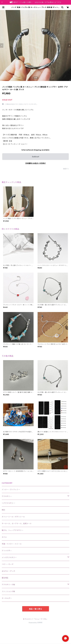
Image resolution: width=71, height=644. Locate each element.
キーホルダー (7, 598)
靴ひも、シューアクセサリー (12, 530)
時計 (3, 510)
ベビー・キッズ (8, 564)
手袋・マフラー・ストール (12, 544)
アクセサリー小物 (8, 585)
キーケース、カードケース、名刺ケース (17, 524)
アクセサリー (7, 496)
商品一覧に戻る (36, 609)
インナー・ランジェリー (11, 490)
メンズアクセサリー (9, 557)
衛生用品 (5, 578)
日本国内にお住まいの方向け (36, 163)
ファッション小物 (8, 591)
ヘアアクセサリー (8, 503)
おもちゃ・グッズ (8, 571)
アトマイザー (7, 551)
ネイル (4, 537)
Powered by (35, 623)
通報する (66, 169)
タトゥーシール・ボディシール (13, 517)
